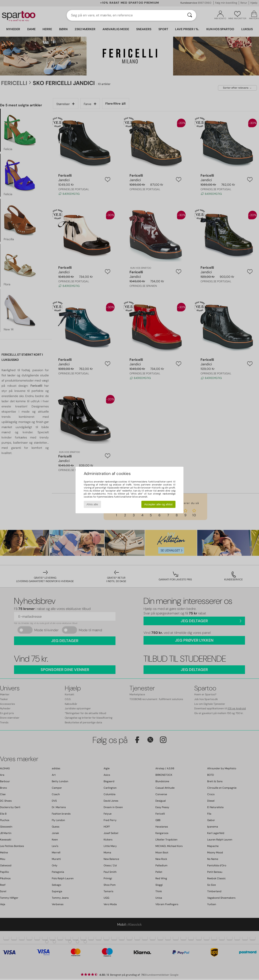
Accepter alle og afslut (158, 504)
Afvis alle (92, 504)
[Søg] (190, 15)
